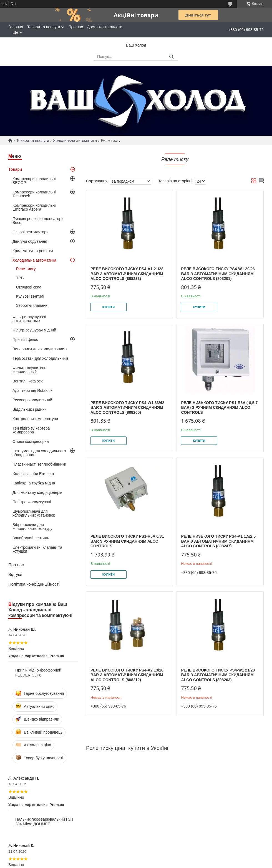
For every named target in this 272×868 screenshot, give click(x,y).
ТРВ (20, 278)
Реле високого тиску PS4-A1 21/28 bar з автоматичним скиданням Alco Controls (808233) (127, 274)
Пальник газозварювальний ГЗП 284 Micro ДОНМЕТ (44, 822)
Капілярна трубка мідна (34, 483)
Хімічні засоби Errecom (33, 474)
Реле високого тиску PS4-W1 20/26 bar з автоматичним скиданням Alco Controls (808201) (218, 274)
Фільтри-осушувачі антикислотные (29, 319)
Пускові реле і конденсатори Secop (38, 221)
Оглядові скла (29, 287)
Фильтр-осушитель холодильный (29, 370)
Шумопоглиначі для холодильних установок (34, 513)
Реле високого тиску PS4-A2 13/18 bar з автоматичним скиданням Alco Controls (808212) (127, 675)
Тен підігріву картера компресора (31, 430)
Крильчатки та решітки (33, 251)
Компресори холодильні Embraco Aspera (34, 207)
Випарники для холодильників (40, 349)
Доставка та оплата (104, 27)
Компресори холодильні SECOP (34, 181)
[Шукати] (171, 57)
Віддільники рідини (30, 409)
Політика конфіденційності (34, 584)
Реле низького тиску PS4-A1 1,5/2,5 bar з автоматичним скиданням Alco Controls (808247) (218, 541)
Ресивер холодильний (32, 400)
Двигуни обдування (30, 241)
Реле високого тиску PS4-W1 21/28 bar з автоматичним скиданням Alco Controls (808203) (218, 675)
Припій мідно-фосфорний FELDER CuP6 (38, 673)
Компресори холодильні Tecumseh (34, 194)
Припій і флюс (25, 339)
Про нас (75, 27)
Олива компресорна (31, 441)
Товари (15, 169)
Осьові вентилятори (31, 232)
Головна (16, 27)
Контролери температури (35, 419)
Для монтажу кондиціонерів (37, 492)
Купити (109, 307)
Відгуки (15, 574)
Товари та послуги (44, 27)
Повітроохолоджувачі (32, 502)
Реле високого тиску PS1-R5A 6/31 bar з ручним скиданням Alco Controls (127, 541)
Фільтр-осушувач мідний (34, 330)
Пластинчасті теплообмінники (39, 464)
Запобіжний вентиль (31, 538)
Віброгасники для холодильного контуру (32, 527)
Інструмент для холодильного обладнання (39, 453)
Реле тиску (26, 269)
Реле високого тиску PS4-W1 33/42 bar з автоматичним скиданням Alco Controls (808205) (127, 408)
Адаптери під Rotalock (32, 390)
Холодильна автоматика (75, 141)
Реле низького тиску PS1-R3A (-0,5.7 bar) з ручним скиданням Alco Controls (219, 408)
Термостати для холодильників (40, 358)
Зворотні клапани (32, 305)
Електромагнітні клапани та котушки (37, 549)
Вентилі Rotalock (28, 381)
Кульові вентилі (30, 296)
